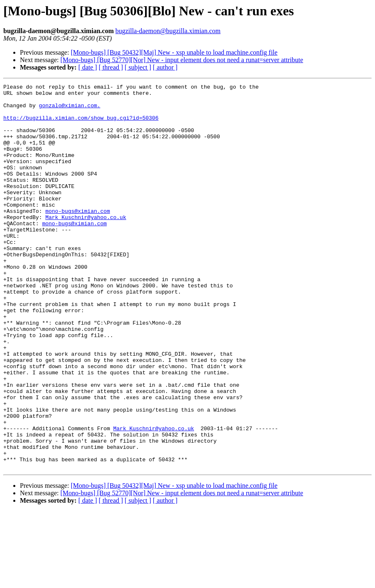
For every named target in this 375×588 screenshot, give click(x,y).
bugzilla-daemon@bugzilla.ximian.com (168, 31)
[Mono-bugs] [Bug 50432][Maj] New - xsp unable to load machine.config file (174, 52)
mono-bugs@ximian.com (77, 237)
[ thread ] (111, 67)
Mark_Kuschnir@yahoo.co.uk (86, 244)
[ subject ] (138, 67)
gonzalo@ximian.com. (70, 110)
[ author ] (165, 67)
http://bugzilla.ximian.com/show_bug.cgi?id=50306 (81, 125)
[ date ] (88, 67)
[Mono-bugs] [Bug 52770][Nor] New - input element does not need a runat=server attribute (182, 60)
